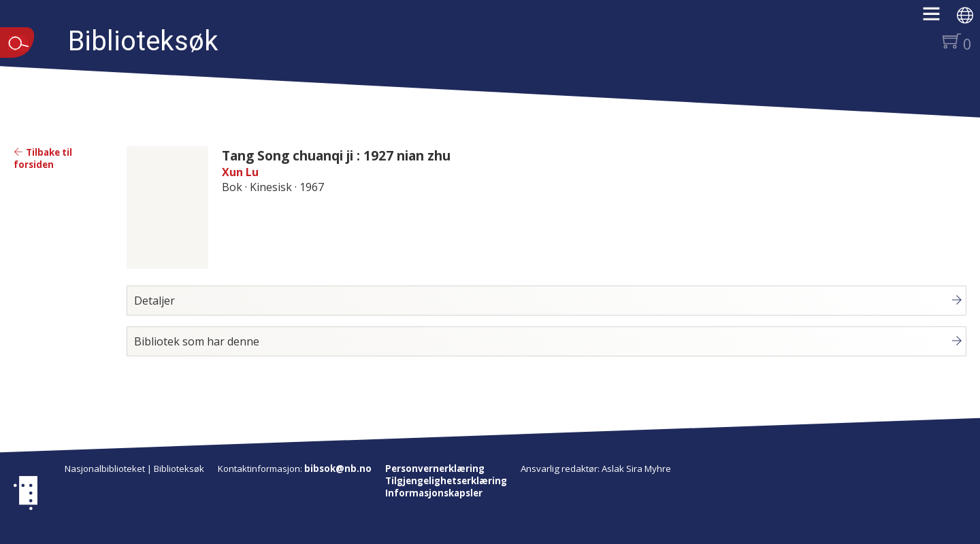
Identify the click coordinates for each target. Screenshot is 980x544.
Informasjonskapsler (434, 493)
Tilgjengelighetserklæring (446, 481)
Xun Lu (240, 172)
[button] (938, 18)
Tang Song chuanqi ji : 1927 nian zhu (336, 155)
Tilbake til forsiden (43, 158)
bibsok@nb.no (338, 469)
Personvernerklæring (435, 469)
